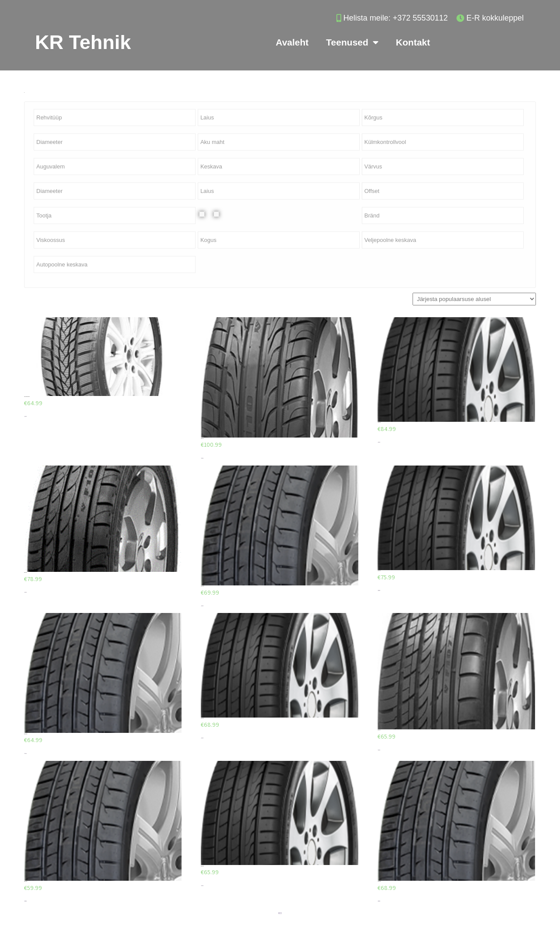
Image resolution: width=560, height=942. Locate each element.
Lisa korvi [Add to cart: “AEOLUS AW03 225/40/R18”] (25, 416)
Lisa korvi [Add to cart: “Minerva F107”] (379, 750)
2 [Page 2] (280, 913)
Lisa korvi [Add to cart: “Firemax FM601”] (202, 606)
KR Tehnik (83, 42)
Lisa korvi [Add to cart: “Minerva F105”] (25, 592)
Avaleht (292, 42)
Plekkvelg (209, 214)
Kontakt (413, 42)
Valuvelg (224, 214)
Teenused (352, 43)
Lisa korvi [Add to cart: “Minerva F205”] (379, 442)
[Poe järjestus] (474, 299)
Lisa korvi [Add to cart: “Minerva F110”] (202, 458)
